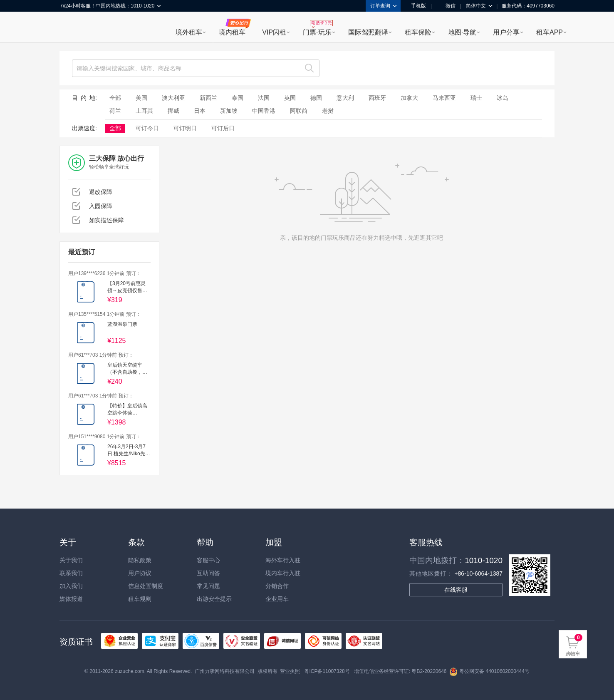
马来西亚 (444, 98)
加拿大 (409, 98)
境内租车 (232, 32)
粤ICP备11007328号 (327, 671)
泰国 (238, 98)
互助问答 (208, 573)
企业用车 (277, 599)
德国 (316, 98)
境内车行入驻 (283, 573)
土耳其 (144, 111)
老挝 (328, 111)
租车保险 (418, 32)
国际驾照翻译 (368, 32)
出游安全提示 (214, 599)
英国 (290, 98)
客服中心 (208, 560)
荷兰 (115, 111)
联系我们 (71, 573)
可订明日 (185, 128)
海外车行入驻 (283, 560)
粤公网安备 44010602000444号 (489, 671)
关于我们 (71, 560)
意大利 (345, 98)
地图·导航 (462, 32)
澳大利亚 (173, 98)
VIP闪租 (274, 32)
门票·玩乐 (317, 32)
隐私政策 (140, 560)
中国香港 (264, 111)
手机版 (416, 6)
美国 (141, 98)
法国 (264, 98)
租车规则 (140, 599)
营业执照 (290, 671)
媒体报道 (71, 599)
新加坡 (229, 111)
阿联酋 (299, 111)
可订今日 (147, 128)
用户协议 (140, 573)
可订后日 (223, 128)
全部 (115, 98)
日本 (200, 111)
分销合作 (277, 586)
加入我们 (71, 586)
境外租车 (189, 32)
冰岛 (503, 98)
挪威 (173, 111)
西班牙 (377, 98)
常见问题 (208, 586)
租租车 (70, 28)
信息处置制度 (146, 586)
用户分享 (506, 32)
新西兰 (208, 98)
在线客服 (456, 590)
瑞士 (476, 98)
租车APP (550, 32)
